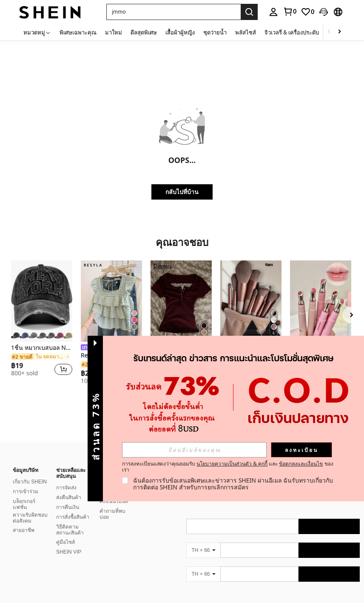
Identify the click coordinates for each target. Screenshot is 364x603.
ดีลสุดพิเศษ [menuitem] (144, 32)
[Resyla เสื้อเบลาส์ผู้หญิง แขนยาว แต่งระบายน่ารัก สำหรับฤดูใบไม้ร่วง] (111, 301)
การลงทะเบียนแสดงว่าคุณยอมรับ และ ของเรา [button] (228, 467)
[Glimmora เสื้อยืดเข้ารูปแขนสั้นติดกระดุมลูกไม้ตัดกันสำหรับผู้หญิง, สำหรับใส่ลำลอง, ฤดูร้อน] (181, 301)
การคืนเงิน (68, 497)
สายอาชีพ (24, 520)
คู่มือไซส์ (65, 532)
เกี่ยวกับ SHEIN (30, 472)
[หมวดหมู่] (37, 32)
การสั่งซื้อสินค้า (73, 507)
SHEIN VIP (69, 542)
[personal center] (273, 12)
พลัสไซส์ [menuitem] (246, 32)
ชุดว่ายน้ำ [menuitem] (215, 32)
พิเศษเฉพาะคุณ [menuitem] (78, 32)
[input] (194, 450)
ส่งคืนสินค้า (69, 487)
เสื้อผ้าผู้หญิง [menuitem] (180, 32)
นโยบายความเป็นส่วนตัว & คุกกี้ (232, 464)
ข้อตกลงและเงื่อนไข (301, 464)
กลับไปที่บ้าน (182, 192)
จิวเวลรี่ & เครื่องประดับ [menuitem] (292, 32)
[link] (290, 11)
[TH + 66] (203, 540)
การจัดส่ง (66, 477)
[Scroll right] (339, 32)
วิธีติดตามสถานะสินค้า (70, 520)
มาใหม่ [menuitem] (114, 32)
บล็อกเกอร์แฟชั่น (24, 494)
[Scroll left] (329, 32)
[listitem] (42, 322)
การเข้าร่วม (26, 481)
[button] (173, 12)
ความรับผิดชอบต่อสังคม (30, 508)
